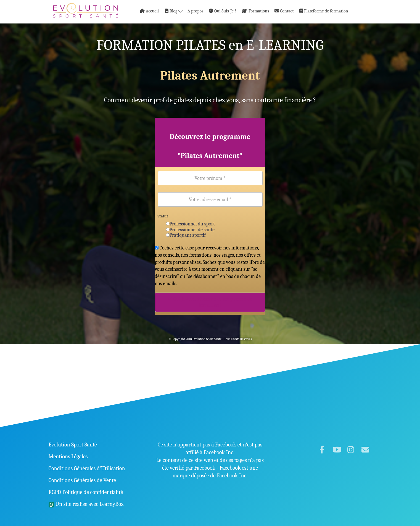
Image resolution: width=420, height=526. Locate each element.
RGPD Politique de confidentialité (86, 492)
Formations (255, 11)
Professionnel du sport (190, 224)
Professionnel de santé (190, 230)
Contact (284, 11)
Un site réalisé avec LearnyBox (86, 504)
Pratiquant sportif (186, 235)
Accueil (149, 11)
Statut (163, 216)
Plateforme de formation (324, 11)
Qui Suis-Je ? (223, 11)
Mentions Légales (68, 457)
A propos (195, 11)
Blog (174, 11)
